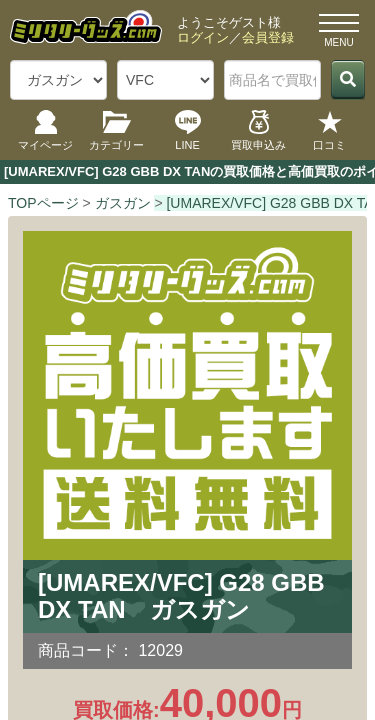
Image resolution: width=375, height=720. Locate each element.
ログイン (203, 37)
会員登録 (268, 37)
